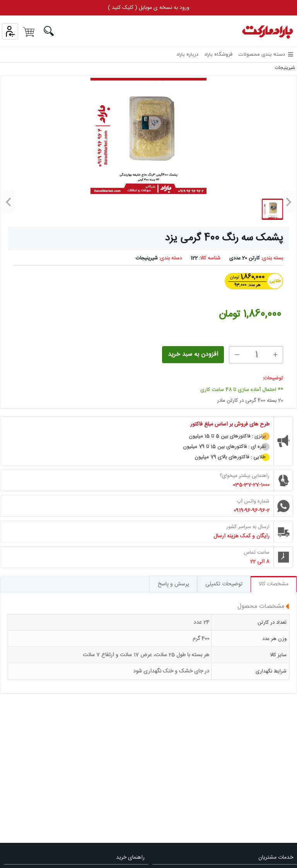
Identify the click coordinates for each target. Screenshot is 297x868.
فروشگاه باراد (218, 55)
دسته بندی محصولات (266, 55)
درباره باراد (187, 55)
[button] (289, 202)
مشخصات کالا (274, 584)
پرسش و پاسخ (173, 584)
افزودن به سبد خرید (193, 354)
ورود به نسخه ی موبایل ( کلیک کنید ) (149, 8)
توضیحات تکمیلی (224, 584)
